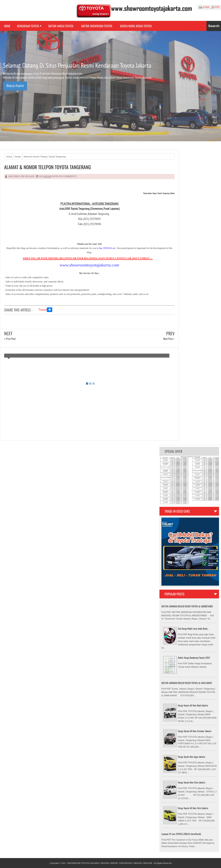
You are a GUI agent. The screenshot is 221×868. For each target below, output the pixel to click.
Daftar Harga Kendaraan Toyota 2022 (194, 658)
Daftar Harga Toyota (61, 26)
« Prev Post (10, 339)
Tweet (43, 310)
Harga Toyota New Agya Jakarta (192, 757)
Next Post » (169, 339)
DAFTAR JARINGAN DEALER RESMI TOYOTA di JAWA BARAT (187, 683)
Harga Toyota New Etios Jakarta (192, 782)
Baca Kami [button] (15, 86)
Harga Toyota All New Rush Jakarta (193, 705)
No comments (68, 176)
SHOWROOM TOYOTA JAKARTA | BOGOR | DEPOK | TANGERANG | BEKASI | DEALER (110, 863)
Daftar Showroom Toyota (97, 26)
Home (7, 26)
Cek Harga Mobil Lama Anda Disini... (193, 629)
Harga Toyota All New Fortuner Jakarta (195, 731)
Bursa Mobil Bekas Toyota (136, 26)
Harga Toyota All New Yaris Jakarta (193, 808)
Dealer (29, 176)
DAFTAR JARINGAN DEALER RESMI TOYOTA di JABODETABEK (187, 606)
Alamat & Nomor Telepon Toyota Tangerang (48, 167)
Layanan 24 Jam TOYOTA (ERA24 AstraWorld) (181, 834)
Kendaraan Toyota (28, 26)
